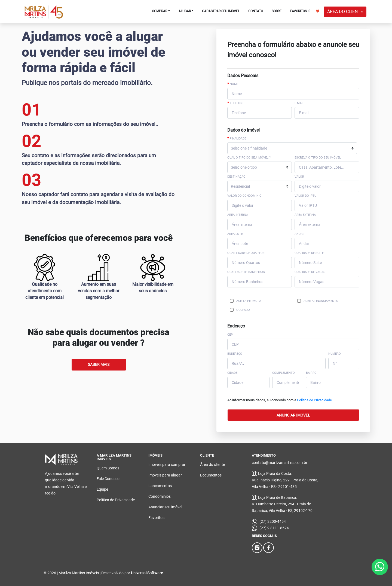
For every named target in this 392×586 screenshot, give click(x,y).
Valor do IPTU (305, 196)
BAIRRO (311, 373)
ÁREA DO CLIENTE (345, 12)
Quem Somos (108, 468)
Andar (299, 234)
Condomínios (160, 496)
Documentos (211, 475)
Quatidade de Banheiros (246, 272)
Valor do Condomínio (244, 196)
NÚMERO (335, 354)
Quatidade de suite (309, 253)
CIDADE (232, 373)
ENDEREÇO (235, 354)
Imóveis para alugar (165, 475)
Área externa (305, 215)
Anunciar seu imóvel (165, 507)
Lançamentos (160, 486)
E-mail (299, 103)
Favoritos (156, 518)
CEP (230, 335)
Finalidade (237, 138)
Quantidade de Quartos (246, 253)
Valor (299, 177)
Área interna (238, 215)
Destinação (236, 177)
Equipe (102, 489)
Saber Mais (99, 365)
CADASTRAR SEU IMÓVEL (221, 11)
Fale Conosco (108, 479)
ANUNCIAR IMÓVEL (293, 415)
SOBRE (277, 11)
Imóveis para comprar (167, 464)
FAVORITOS (305, 11)
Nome (233, 84)
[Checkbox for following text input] (232, 301)
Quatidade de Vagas (310, 272)
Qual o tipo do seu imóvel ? (249, 158)
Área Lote (235, 234)
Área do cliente (212, 464)
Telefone (236, 103)
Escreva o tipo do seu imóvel (318, 158)
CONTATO (256, 11)
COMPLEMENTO (284, 373)
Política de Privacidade (314, 400)
